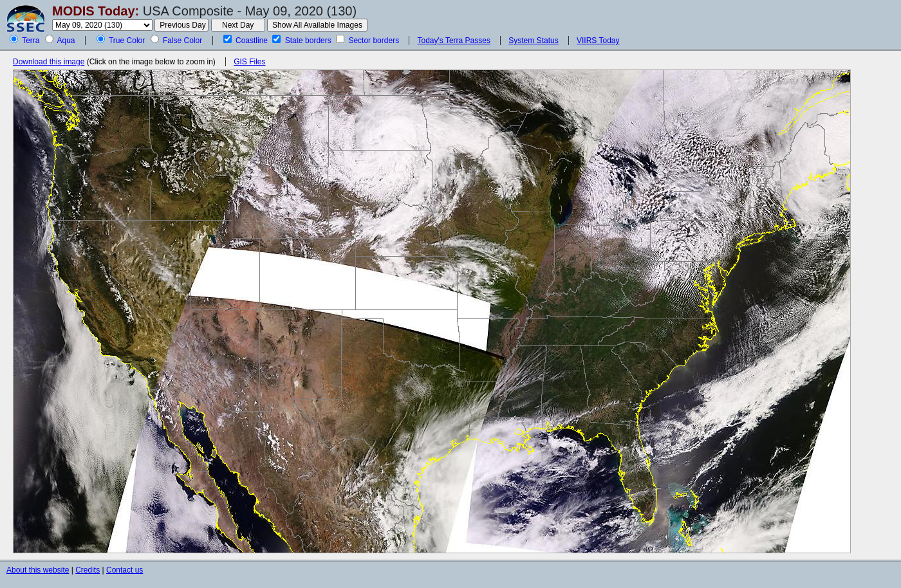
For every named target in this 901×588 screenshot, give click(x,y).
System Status (533, 41)
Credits (88, 570)
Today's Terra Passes (453, 41)
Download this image (49, 62)
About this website (38, 570)
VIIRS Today (598, 41)
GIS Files (249, 62)
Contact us (125, 570)
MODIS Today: (96, 11)
